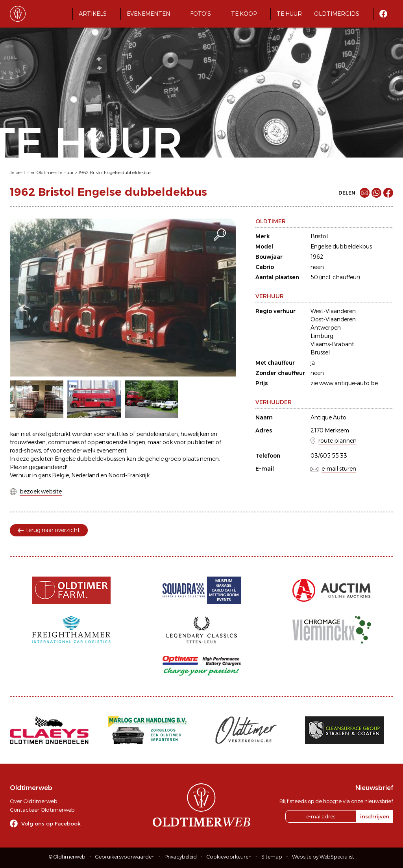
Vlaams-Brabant (332, 344)
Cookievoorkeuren (229, 857)
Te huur (289, 14)
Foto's (201, 14)
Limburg (322, 336)
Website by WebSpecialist (323, 857)
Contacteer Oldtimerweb (42, 810)
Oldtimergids (337, 14)
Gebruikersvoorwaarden (125, 857)
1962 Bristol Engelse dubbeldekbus (115, 172)
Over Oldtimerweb (33, 801)
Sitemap (272, 857)
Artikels (93, 14)
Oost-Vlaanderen (333, 319)
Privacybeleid (181, 857)
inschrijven (375, 816)
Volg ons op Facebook (51, 823)
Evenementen (148, 14)
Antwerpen (326, 328)
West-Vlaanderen (333, 311)
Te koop (244, 14)
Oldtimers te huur (55, 172)
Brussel (320, 352)
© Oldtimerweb (67, 857)
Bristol (319, 236)
